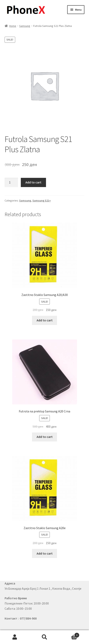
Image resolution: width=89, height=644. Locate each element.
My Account (15, 637)
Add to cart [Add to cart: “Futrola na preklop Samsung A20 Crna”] (45, 437)
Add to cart (33, 182)
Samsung (25, 26)
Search (44, 637)
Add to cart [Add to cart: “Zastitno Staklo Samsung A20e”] (45, 553)
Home (13, 26)
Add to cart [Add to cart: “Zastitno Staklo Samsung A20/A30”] (45, 320)
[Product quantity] (11, 182)
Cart (69, 634)
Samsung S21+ (42, 200)
